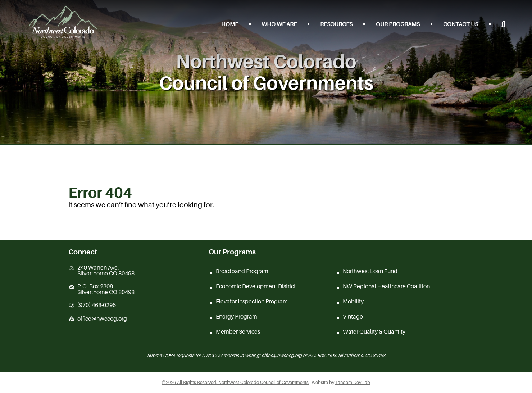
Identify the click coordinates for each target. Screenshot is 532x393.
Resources (336, 24)
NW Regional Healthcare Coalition (386, 286)
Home (230, 24)
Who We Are (279, 24)
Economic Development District (256, 286)
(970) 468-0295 (97, 305)
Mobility (353, 301)
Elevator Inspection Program (252, 301)
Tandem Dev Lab (353, 382)
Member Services (238, 331)
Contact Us (461, 24)
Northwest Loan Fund (370, 271)
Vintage (353, 316)
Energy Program (237, 316)
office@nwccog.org (102, 319)
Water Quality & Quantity (374, 331)
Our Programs (398, 24)
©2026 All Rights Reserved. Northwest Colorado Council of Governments (235, 382)
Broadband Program (242, 271)
